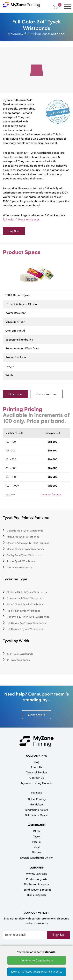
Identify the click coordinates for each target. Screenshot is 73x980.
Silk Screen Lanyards (37, 884)
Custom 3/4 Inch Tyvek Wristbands (27, 592)
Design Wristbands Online (36, 857)
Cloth (36, 831)
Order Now (15, 394)
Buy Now (14, 231)
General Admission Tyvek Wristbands (28, 543)
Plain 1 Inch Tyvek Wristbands (24, 610)
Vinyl (37, 847)
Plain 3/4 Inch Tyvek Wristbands (25, 604)
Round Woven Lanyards (37, 889)
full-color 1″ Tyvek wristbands (21, 219)
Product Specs (22, 252)
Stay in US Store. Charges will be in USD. (37, 972)
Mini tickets (37, 804)
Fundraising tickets (36, 810)
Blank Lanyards (36, 895)
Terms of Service (36, 772)
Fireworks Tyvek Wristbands (23, 537)
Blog (37, 762)
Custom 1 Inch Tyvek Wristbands (25, 598)
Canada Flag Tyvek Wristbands (25, 530)
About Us (37, 767)
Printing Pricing (22, 409)
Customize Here (47, 394)
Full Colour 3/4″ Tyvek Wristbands (26, 623)
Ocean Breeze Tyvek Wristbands (25, 549)
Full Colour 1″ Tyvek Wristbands (25, 629)
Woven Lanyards (36, 874)
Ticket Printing (37, 799)
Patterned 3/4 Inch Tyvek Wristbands (28, 617)
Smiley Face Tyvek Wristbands (24, 555)
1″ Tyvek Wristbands (18, 660)
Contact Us (36, 715)
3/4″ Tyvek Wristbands (20, 654)
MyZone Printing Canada (37, 783)
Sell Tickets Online (36, 815)
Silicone (36, 852)
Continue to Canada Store (36, 960)
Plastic (36, 842)
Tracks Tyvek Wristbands (21, 561)
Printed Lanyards (37, 879)
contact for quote (52, 494)
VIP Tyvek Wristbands (19, 567)
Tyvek (37, 836)
